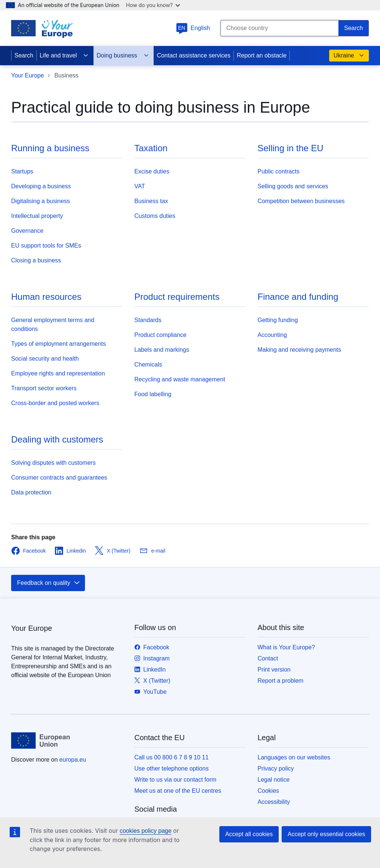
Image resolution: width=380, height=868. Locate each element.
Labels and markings (162, 350)
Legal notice (273, 780)
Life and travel (64, 56)
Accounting (272, 335)
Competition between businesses (301, 201)
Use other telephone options (171, 768)
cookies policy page (145, 831)
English (193, 28)
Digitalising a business (40, 201)
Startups (22, 171)
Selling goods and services (293, 186)
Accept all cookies (249, 834)
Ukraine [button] (349, 56)
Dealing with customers (57, 439)
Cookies (268, 791)
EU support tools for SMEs (46, 246)
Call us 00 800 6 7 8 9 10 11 (171, 757)
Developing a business (41, 186)
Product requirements (177, 297)
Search (24, 55)
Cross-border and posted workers (55, 403)
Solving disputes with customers (53, 463)
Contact (268, 658)
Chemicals (148, 365)
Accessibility (274, 802)
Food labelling (153, 394)
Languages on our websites (294, 757)
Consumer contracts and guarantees (59, 478)
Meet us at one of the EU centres (178, 791)
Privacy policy (276, 768)
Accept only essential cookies (326, 834)
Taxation (151, 148)
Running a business (50, 148)
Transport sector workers (44, 388)
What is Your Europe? (286, 647)
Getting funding (278, 320)
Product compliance (160, 335)
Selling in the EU (290, 148)
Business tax (151, 201)
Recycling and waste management (180, 379)
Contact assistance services (194, 55)
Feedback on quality (49, 583)
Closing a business (36, 260)
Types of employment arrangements (58, 344)
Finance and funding (298, 297)
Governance (27, 231)
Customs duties (155, 216)
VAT (140, 186)
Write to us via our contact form (175, 780)
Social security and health (45, 359)
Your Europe (27, 75)
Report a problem (281, 681)
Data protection (31, 492)
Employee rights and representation (58, 373)
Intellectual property (37, 216)
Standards (148, 320)
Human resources (46, 297)
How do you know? (153, 5)
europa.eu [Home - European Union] (73, 760)
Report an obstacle (262, 55)
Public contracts (279, 171)
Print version (274, 670)
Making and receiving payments (299, 350)
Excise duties (152, 171)
